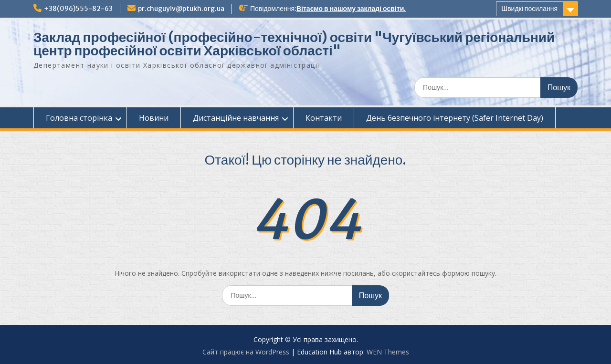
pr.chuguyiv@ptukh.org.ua (181, 9)
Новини (154, 118)
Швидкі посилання (529, 9)
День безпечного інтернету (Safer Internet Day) (455, 118)
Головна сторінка (79, 118)
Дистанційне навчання (236, 118)
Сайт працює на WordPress (246, 352)
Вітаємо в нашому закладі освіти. (351, 9)
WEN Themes (388, 352)
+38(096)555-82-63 (78, 9)
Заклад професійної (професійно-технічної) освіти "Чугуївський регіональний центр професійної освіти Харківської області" (294, 44)
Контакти (324, 118)
